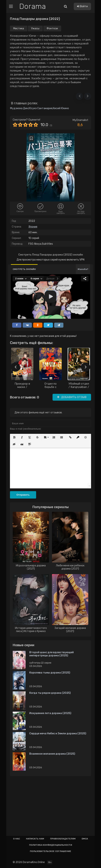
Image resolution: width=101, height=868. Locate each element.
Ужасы (35, 28)
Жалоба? (83, 269)
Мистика (19, 28)
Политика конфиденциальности (51, 845)
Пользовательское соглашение (50, 851)
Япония (33, 227)
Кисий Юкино (61, 108)
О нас (16, 839)
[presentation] (15, 367)
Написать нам (35, 839)
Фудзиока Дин (19, 108)
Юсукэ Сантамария (40, 108)
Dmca (85, 839)
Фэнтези (52, 28)
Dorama (33, 6)
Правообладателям (63, 839)
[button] (79, 96)
